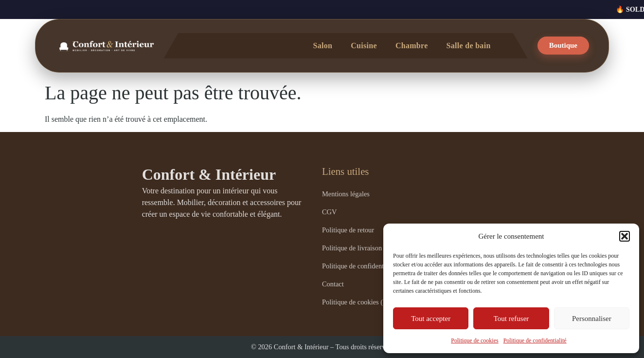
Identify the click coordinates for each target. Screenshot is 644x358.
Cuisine (364, 46)
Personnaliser (592, 319)
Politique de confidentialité (535, 340)
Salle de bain (469, 46)
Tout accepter (431, 319)
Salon (322, 46)
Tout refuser (511, 319)
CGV (329, 212)
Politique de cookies (474, 340)
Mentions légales (346, 194)
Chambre (412, 46)
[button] (625, 236)
